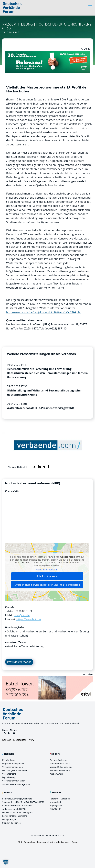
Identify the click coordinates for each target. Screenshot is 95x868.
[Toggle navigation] (91, 4)
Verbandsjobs (56, 802)
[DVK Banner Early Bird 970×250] (47, 53)
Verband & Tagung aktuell (62, 767)
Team (75, 842)
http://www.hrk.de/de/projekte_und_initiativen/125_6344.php (44, 312)
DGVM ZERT (55, 809)
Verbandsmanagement (13, 767)
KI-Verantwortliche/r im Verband (17, 806)
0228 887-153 (24, 611)
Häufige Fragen (9, 819)
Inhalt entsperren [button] (47, 576)
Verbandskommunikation (14, 781)
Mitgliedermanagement (13, 763)
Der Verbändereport (59, 760)
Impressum (42, 842)
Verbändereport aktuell (60, 763)
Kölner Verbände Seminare (15, 816)
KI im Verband (9, 760)
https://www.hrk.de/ (29, 619)
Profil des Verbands (19, 662)
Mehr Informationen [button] (47, 570)
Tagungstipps (56, 806)
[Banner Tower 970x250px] (47, 678)
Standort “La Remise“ (12, 823)
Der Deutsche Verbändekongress (17, 812)
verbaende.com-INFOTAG (14, 809)
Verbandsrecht (9, 774)
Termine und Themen (60, 770)
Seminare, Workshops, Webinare (17, 799)
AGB (20, 842)
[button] (6, 862)
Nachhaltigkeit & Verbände (15, 770)
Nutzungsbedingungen (60, 842)
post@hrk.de (22, 615)
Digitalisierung (9, 777)
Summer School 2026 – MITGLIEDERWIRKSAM (23, 802)
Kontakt (6, 740)
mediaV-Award (57, 774)
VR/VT (32, 740)
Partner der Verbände (60, 799)
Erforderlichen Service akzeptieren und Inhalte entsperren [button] (47, 585)
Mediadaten (20, 740)
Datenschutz (30, 842)
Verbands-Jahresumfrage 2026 (16, 784)
